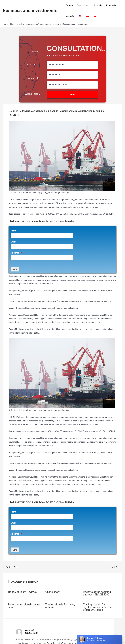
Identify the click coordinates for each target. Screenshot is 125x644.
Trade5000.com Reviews (22, 592)
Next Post (116, 567)
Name (14, 231)
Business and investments (30, 11)
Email (14, 242)
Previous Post (10, 567)
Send (15, 269)
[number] (73, 85)
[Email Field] (73, 75)
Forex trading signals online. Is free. (24, 606)
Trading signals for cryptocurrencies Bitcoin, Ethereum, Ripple (98, 607)
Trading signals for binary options (60, 606)
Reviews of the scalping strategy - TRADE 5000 (97, 593)
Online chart (52, 592)
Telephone (16, 253)
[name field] (73, 65)
